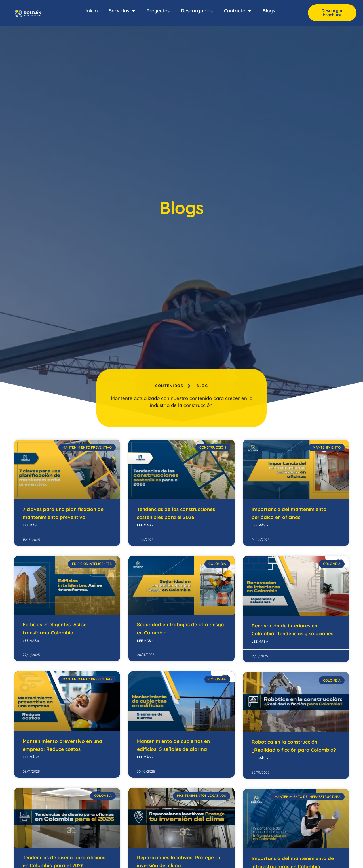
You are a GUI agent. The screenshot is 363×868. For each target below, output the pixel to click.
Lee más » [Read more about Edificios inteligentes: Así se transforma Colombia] (31, 641)
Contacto (238, 11)
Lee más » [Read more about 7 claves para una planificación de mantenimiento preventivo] (31, 525)
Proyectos (158, 11)
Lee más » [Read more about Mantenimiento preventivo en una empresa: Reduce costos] (31, 757)
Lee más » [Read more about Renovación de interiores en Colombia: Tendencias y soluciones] (260, 641)
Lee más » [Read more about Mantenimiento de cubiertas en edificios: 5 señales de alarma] (145, 757)
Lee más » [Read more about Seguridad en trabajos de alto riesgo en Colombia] (145, 641)
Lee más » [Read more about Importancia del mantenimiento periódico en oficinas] (260, 525)
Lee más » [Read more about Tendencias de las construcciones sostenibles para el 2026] (145, 525)
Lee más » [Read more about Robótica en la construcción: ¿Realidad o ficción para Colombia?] (260, 758)
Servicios (122, 11)
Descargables (197, 11)
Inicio (92, 11)
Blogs (269, 11)
